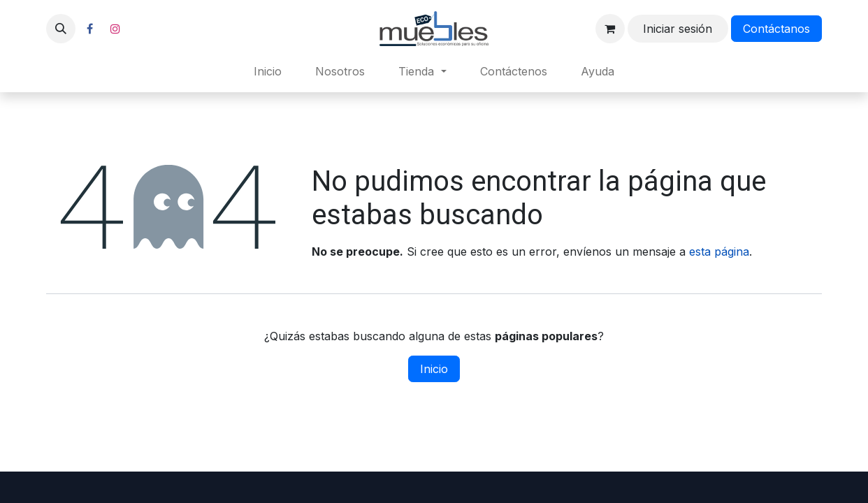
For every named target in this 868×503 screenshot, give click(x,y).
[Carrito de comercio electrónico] (610, 29)
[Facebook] (89, 29)
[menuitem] (268, 71)
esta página (719, 251)
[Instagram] (115, 29)
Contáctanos (776, 29)
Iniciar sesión (678, 29)
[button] (61, 29)
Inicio (434, 369)
